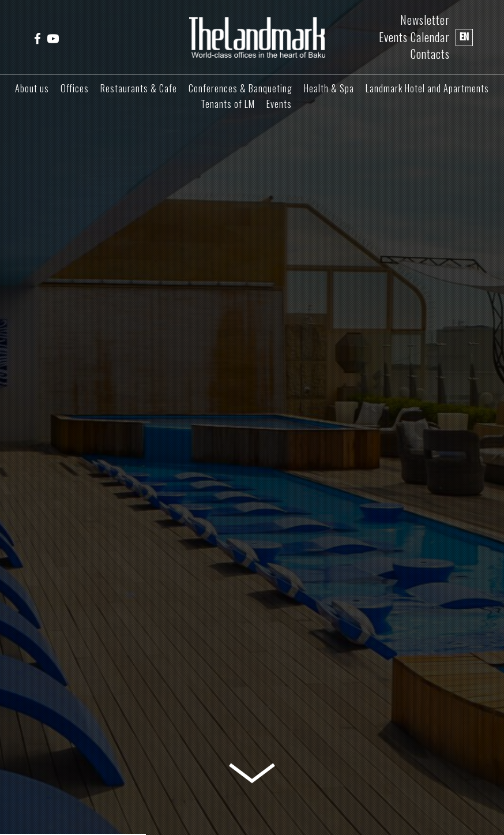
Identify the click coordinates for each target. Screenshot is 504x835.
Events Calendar (414, 37)
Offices (75, 88)
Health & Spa (329, 88)
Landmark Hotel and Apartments (427, 88)
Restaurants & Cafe (139, 88)
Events (279, 104)
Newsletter (425, 20)
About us (32, 88)
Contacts (430, 54)
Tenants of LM (228, 104)
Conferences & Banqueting (240, 88)
